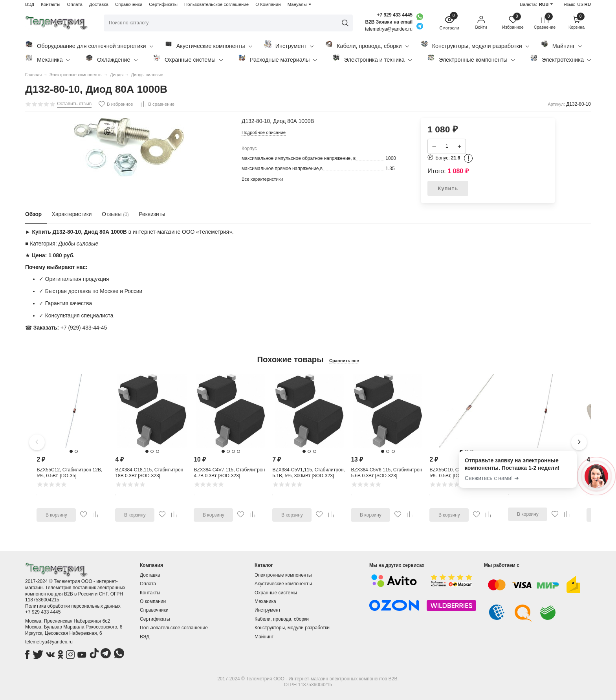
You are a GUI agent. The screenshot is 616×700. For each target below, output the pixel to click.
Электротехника (560, 58)
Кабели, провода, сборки (367, 45)
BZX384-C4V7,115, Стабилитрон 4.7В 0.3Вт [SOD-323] (229, 473)
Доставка (99, 4)
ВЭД (30, 4)
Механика (47, 58)
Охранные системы (188, 58)
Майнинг (561, 45)
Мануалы (297, 4)
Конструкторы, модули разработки (475, 45)
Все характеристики (262, 179)
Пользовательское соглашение (216, 4)
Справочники (129, 4)
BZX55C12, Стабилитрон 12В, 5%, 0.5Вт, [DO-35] (69, 473)
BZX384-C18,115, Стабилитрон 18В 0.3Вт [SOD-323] (149, 473)
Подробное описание (264, 132)
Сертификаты (163, 4)
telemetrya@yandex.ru (49, 642)
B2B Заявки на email (389, 22)
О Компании (268, 4)
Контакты (50, 4)
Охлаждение (111, 58)
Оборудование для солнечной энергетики (89, 45)
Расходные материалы (278, 58)
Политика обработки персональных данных (73, 606)
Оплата (75, 4)
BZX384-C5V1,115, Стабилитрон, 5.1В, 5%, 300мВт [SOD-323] (308, 473)
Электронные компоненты (471, 58)
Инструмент (289, 45)
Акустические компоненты (208, 45)
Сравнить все (344, 361)
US (580, 4)
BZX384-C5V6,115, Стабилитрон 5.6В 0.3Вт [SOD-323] (386, 473)
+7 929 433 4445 (395, 15)
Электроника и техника (372, 58)
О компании (153, 601)
